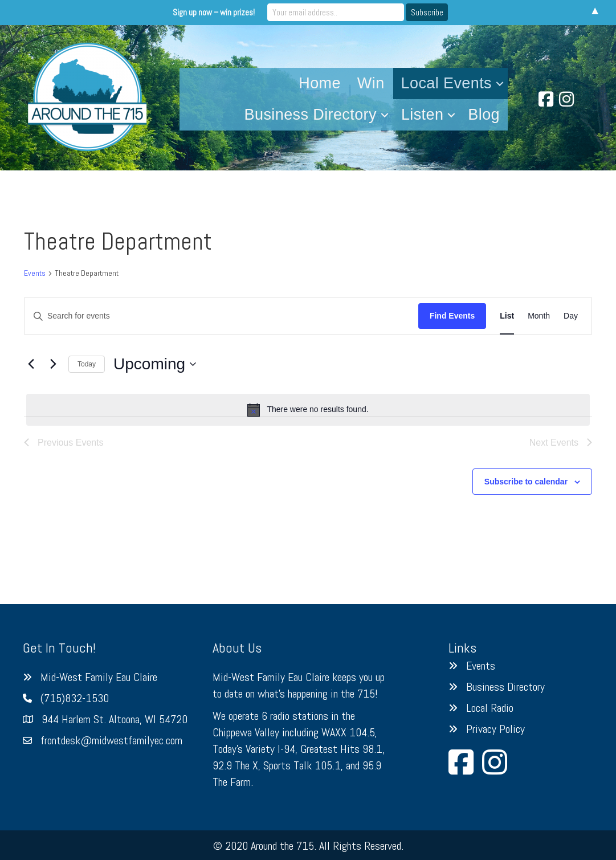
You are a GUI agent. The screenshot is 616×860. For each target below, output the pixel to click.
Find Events (452, 316)
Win (371, 83)
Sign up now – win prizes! (214, 12)
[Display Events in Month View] (539, 316)
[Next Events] (53, 364)
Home (320, 83)
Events (35, 273)
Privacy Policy (495, 729)
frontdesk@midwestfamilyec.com (111, 740)
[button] (500, 83)
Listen (422, 115)
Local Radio (490, 708)
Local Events (446, 83)
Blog (484, 115)
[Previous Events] (31, 364)
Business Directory (311, 115)
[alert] (308, 410)
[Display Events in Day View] (571, 316)
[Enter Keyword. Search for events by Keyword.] (221, 316)
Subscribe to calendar (526, 482)
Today (87, 364)
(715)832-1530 (75, 698)
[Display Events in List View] (507, 316)
